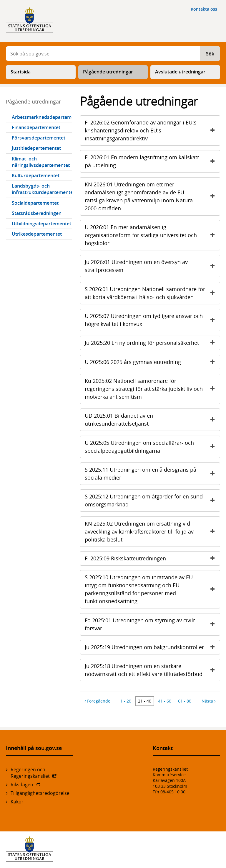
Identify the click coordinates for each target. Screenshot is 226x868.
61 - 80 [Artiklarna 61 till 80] (185, 701)
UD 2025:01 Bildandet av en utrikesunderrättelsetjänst (152, 420)
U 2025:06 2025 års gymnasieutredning (152, 362)
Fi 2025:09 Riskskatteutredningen (152, 558)
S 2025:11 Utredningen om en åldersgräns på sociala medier (152, 474)
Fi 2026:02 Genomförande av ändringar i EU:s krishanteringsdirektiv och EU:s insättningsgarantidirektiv (152, 130)
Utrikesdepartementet (37, 234)
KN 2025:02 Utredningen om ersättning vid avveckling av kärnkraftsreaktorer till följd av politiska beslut (152, 531)
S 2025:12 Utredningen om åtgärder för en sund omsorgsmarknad (152, 500)
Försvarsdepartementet (39, 138)
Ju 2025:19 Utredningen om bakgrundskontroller (152, 647)
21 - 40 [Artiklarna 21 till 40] (145, 701)
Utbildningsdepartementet (41, 224)
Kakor (17, 802)
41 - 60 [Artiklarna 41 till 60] (165, 701)
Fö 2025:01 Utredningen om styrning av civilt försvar (152, 624)
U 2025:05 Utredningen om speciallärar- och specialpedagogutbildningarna (152, 447)
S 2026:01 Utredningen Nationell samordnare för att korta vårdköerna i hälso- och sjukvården (152, 293)
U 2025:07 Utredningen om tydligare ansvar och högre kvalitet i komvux (152, 320)
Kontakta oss (204, 9)
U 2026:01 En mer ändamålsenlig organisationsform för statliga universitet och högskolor (152, 235)
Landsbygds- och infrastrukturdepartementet (42, 189)
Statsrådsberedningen (37, 213)
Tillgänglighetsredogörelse (40, 793)
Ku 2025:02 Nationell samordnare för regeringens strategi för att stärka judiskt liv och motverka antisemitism (152, 389)
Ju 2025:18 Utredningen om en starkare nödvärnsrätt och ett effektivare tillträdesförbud (152, 670)
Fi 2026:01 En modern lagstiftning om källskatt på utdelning (152, 161)
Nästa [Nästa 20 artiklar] (209, 701)
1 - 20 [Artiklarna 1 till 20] (126, 701)
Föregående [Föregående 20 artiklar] (97, 701)
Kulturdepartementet (36, 175)
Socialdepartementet (35, 203)
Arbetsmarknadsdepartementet (42, 117)
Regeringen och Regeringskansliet (30, 773)
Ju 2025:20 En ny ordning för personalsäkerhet (152, 343)
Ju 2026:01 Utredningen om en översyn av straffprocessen (152, 266)
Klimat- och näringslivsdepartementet (41, 162)
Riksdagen (22, 785)
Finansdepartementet (36, 127)
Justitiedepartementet (36, 148)
